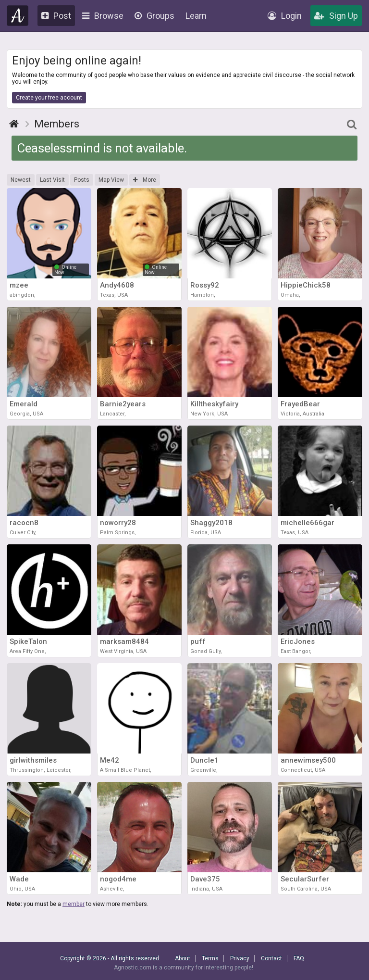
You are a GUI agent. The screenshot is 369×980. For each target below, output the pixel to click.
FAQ (299, 958)
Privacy (240, 958)
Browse (103, 16)
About (183, 958)
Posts (82, 180)
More (145, 180)
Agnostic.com (18, 16)
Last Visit (52, 180)
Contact (271, 958)
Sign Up (336, 16)
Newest (21, 180)
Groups (154, 16)
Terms (210, 958)
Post (56, 16)
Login (285, 16)
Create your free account (49, 98)
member (74, 904)
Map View (111, 180)
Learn (196, 16)
